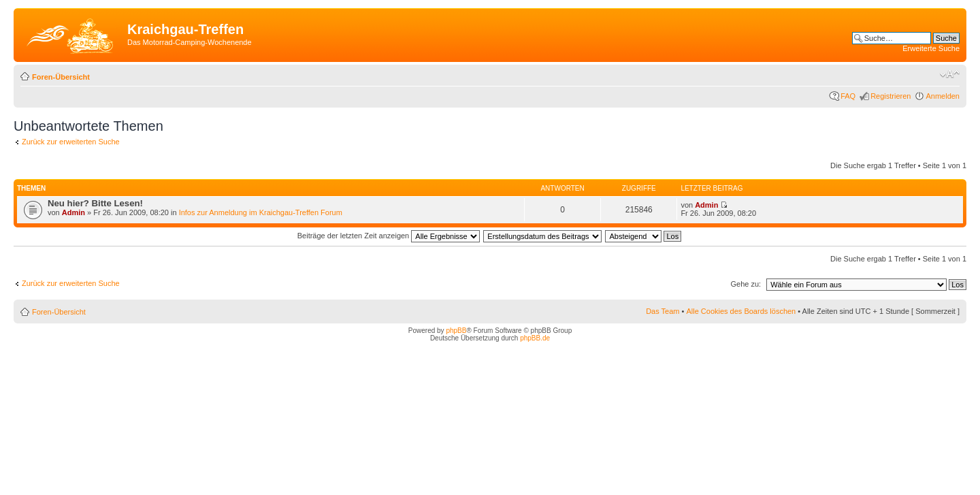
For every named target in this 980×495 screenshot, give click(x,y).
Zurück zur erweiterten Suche (71, 142)
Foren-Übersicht (61, 77)
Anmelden (943, 96)
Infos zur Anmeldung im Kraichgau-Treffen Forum (261, 212)
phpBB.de (535, 338)
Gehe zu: (746, 284)
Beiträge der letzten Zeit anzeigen (389, 236)
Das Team (663, 311)
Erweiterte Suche (931, 48)
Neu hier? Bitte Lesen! (95, 203)
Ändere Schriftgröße (950, 74)
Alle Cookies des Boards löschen (741, 311)
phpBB (456, 331)
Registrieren (891, 96)
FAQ (848, 96)
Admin (73, 212)
